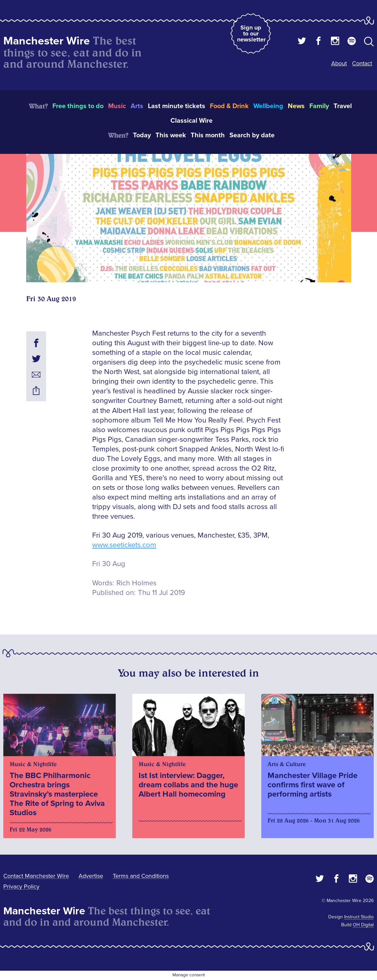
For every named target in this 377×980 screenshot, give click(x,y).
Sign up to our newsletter (251, 33)
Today (142, 135)
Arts (137, 106)
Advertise (91, 876)
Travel (343, 106)
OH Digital (363, 925)
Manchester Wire (47, 41)
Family (319, 106)
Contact (362, 63)
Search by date (252, 135)
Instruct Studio (359, 917)
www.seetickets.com (124, 545)
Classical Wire (191, 121)
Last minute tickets (177, 106)
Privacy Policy (21, 886)
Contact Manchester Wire (36, 876)
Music (117, 106)
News (296, 106)
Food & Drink (229, 106)
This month (208, 135)
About (339, 63)
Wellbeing (268, 106)
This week (171, 135)
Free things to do (78, 106)
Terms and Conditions (141, 876)
